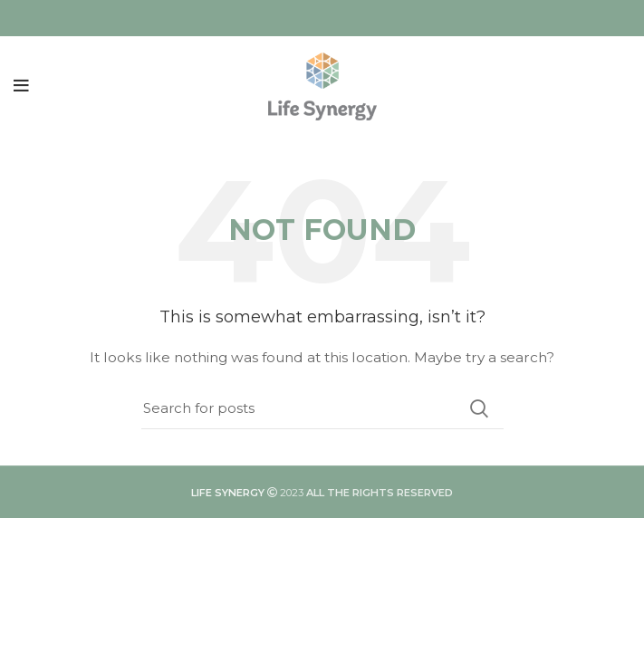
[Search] (322, 408)
